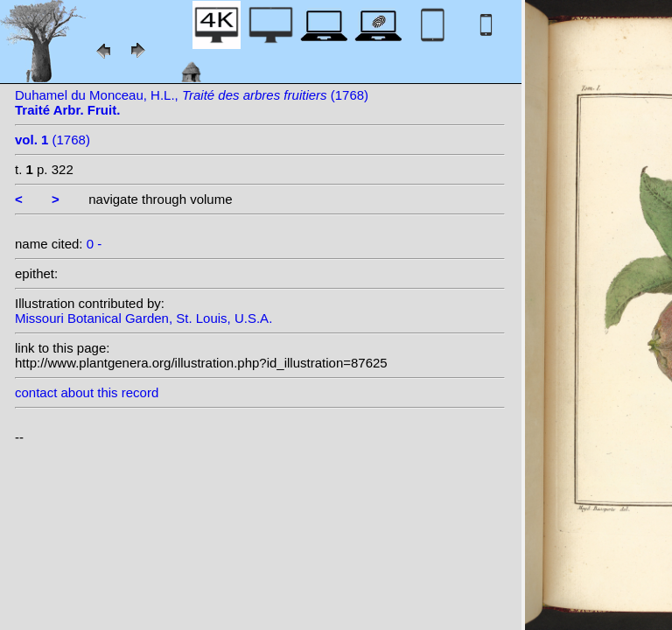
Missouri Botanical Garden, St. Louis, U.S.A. (143, 318)
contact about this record (87, 392)
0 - (94, 244)
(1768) (52, 140)
